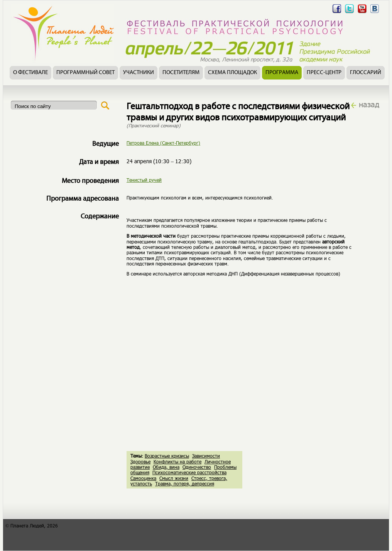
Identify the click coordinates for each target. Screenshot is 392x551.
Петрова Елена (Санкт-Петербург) (163, 143)
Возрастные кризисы (167, 456)
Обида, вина (166, 467)
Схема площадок (232, 73)
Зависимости (206, 456)
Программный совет (85, 73)
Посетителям (181, 73)
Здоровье (140, 461)
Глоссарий (366, 73)
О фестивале (30, 73)
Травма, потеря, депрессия (185, 483)
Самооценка (143, 478)
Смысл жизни (174, 478)
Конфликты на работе (177, 461)
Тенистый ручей (144, 180)
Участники (139, 73)
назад (369, 104)
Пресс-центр (324, 73)
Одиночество (197, 467)
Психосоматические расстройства (189, 472)
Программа (282, 73)
